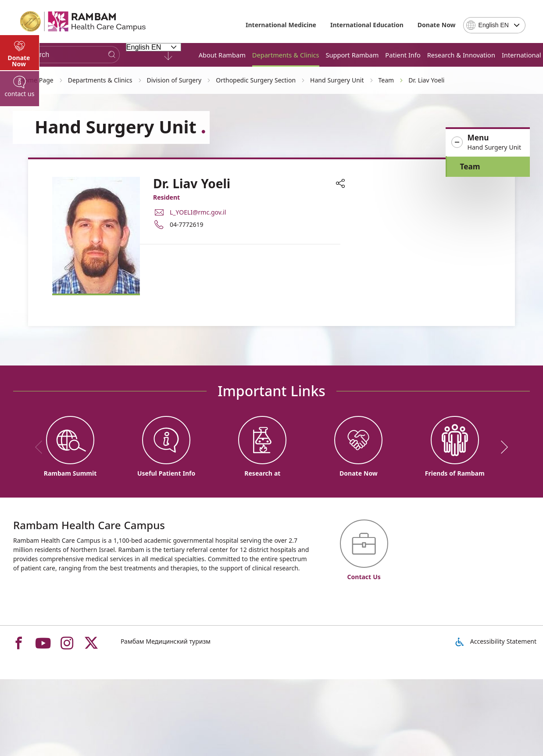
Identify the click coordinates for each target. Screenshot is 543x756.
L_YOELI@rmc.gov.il (198, 212)
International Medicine (281, 25)
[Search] (112, 55)
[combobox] (494, 25)
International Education (367, 25)
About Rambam (222, 55)
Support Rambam (352, 55)
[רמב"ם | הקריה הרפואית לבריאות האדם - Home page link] (83, 21)
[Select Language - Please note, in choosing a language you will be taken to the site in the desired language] (154, 47)
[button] (488, 143)
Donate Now (437, 25)
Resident (166, 197)
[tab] (20, 237)
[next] (501, 447)
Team (470, 167)
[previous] (42, 447)
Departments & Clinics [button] (286, 55)
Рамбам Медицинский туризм (166, 641)
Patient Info (403, 55)
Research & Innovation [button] (461, 55)
